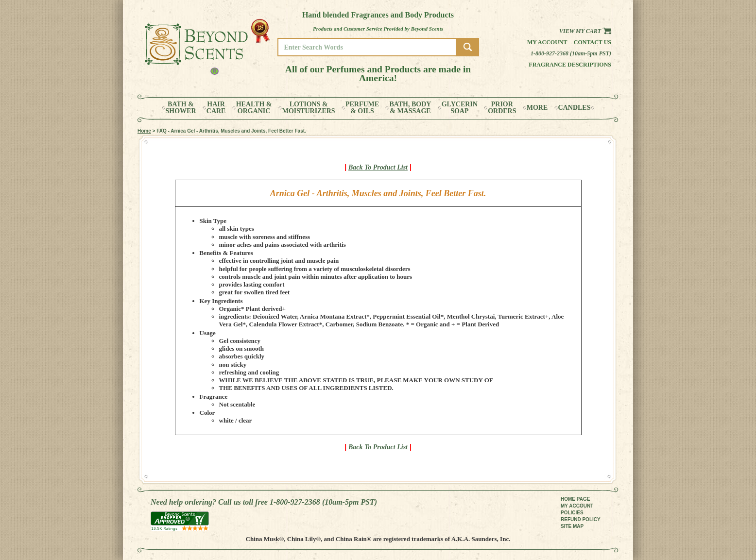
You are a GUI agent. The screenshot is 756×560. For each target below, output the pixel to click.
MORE (537, 108)
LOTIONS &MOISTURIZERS (309, 108)
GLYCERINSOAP (460, 108)
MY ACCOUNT (577, 506)
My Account (547, 42)
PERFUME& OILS (362, 108)
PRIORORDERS (502, 108)
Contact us (593, 42)
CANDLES (575, 108)
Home (144, 131)
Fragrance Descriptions (570, 65)
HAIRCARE (216, 108)
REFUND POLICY (581, 519)
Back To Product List (378, 167)
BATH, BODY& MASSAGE (410, 108)
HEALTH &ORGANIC (254, 108)
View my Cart (585, 31)
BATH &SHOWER (181, 108)
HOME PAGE (575, 499)
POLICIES (572, 513)
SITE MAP (572, 526)
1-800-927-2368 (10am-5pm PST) (571, 53)
